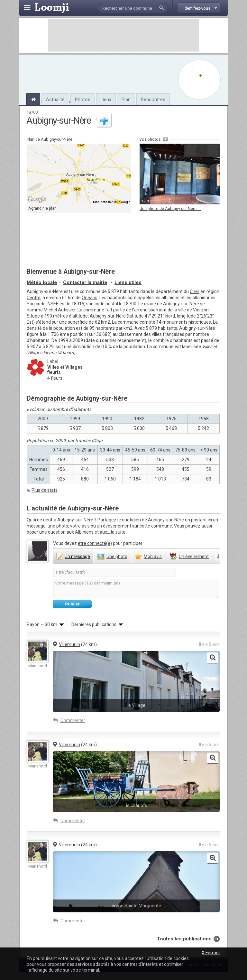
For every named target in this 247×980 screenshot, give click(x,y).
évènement (194, 557)
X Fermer (211, 953)
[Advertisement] (123, 35)
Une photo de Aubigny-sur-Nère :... (170, 209)
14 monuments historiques (184, 322)
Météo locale (42, 282)
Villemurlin (69, 644)
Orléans (90, 298)
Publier (72, 604)
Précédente (191, 150)
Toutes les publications (184, 939)
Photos (83, 100)
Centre (34, 298)
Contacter (85, 282)
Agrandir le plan (42, 208)
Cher (195, 291)
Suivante (213, 150)
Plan (126, 100)
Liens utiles (128, 282)
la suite (118, 532)
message (77, 557)
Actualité (55, 100)
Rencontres (153, 100)
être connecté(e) (95, 543)
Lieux (106, 100)
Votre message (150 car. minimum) (136, 588)
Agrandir (202, 150)
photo (117, 557)
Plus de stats (45, 490)
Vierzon (201, 310)
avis (153, 557)
